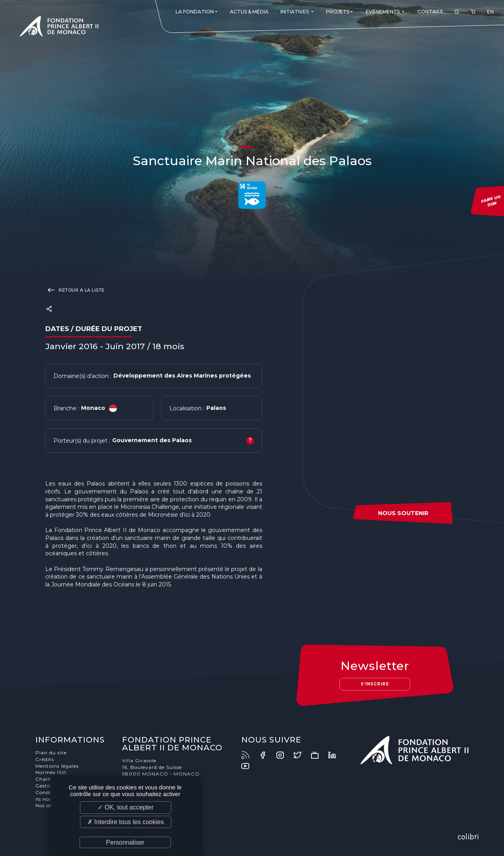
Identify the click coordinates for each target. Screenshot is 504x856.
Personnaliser (125, 842)
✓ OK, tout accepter (126, 807)
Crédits (45, 759)
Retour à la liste (75, 290)
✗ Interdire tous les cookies (126, 822)
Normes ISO (51, 772)
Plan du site (51, 753)
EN (490, 12)
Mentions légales (57, 766)
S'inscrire (375, 684)
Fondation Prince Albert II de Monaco (59, 28)
